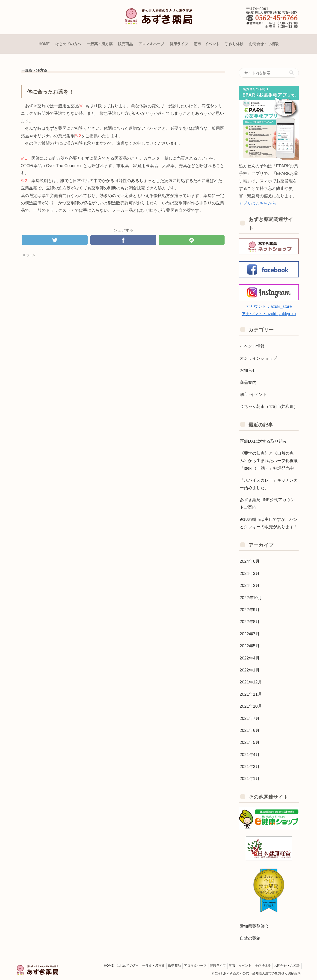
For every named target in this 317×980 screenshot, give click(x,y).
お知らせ (248, 370)
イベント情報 (252, 346)
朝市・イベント (236, 965)
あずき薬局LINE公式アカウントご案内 (267, 503)
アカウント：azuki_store (269, 306)
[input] (269, 73)
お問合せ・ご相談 (286, 965)
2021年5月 (250, 742)
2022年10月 (251, 598)
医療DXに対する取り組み (263, 441)
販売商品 (165, 965)
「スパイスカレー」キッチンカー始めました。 (269, 484)
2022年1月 (250, 670)
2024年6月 (250, 561)
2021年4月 (250, 755)
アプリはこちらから (258, 203)
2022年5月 (250, 646)
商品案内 (248, 383)
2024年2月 (250, 586)
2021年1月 (250, 779)
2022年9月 (250, 610)
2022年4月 (250, 658)
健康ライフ (212, 965)
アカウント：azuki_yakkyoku (269, 314)
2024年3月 (250, 574)
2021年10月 (251, 706)
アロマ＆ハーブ (188, 965)
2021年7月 (250, 718)
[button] (292, 72)
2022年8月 (250, 622)
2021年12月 (251, 682)
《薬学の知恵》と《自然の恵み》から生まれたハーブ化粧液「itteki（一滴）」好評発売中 (269, 461)
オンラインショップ (258, 358)
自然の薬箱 (250, 938)
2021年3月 (250, 767)
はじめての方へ (115, 965)
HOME (94, 965)
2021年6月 (250, 730)
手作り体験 (260, 965)
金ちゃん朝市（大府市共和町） (269, 406)
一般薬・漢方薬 (142, 965)
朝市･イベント (253, 394)
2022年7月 (250, 634)
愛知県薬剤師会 (254, 926)
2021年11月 (251, 694)
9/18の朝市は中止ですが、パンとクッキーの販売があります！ (269, 523)
